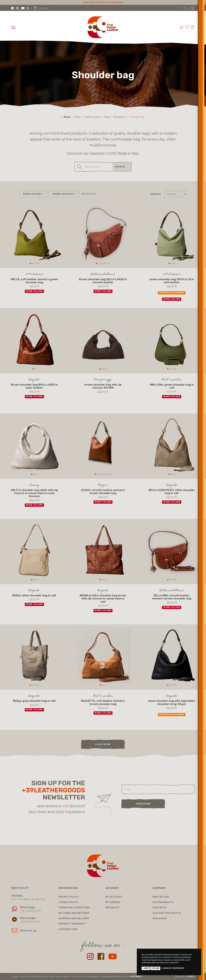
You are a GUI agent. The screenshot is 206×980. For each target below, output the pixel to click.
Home (77, 117)
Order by (156, 194)
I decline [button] (155, 968)
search (120, 167)
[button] (30, 263)
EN (185, 8)
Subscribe (143, 804)
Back (66, 117)
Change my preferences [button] (173, 968)
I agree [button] (146, 968)
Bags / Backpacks (115, 117)
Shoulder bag (137, 117)
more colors (34, 291)
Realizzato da (185, 976)
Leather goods (93, 117)
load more (103, 744)
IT (180, 8)
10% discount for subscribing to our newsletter (96, 2)
